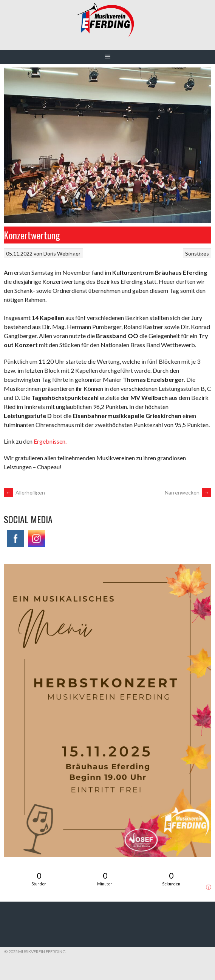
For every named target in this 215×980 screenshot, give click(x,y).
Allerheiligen (24, 492)
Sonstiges (197, 253)
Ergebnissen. (50, 441)
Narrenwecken (188, 492)
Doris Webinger (62, 253)
